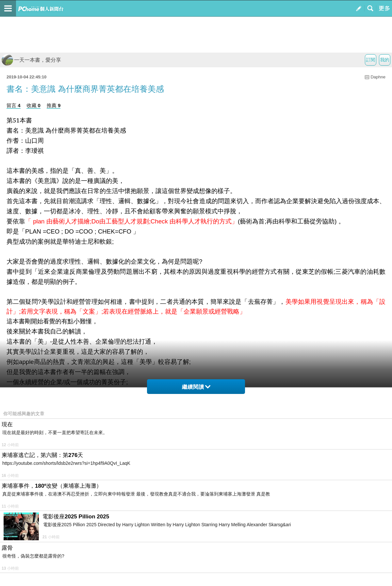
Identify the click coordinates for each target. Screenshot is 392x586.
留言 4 (14, 105)
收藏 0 (33, 105)
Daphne (378, 77)
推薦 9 (54, 105)
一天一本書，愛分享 (31, 60)
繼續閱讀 (196, 387)
